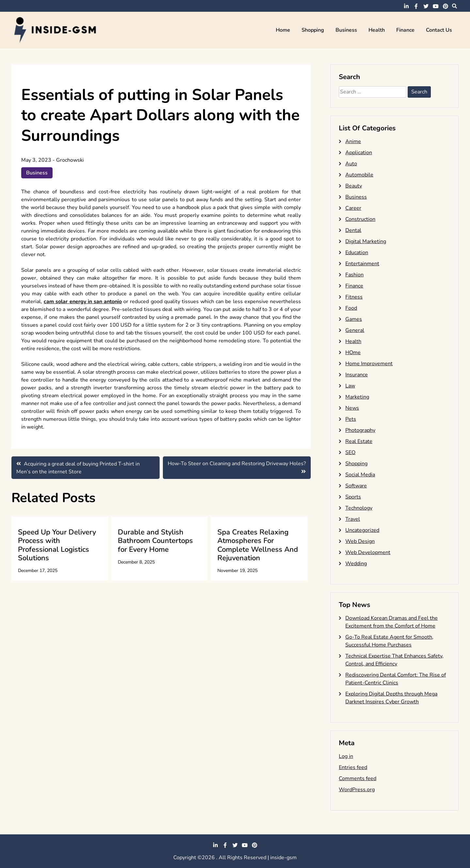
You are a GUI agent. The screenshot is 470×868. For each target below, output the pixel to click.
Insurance (357, 375)
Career (353, 208)
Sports (353, 497)
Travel (353, 519)
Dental (353, 230)
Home (283, 30)
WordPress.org (357, 790)
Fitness (354, 297)
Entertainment (362, 264)
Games (354, 319)
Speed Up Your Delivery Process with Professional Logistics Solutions (57, 545)
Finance (405, 30)
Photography (360, 430)
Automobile (359, 175)
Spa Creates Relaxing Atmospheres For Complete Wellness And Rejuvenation (258, 545)
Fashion (354, 275)
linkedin (406, 6)
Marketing (357, 397)
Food (351, 308)
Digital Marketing (366, 241)
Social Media (360, 475)
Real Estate (359, 441)
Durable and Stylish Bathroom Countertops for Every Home (155, 541)
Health (377, 30)
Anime (353, 141)
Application (359, 153)
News (352, 408)
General (355, 330)
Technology (359, 508)
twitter (426, 6)
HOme (353, 352)
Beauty (354, 186)
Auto (351, 164)
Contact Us (439, 30)
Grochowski (70, 160)
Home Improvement (369, 364)
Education (357, 253)
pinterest (446, 6)
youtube (436, 6)
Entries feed (353, 767)
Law (350, 386)
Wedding (356, 564)
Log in (346, 756)
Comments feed (358, 778)
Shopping (313, 30)
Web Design (360, 541)
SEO (350, 452)
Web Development (368, 552)
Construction (360, 219)
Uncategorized (362, 530)
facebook (416, 6)
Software (356, 486)
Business (346, 30)
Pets (351, 419)
